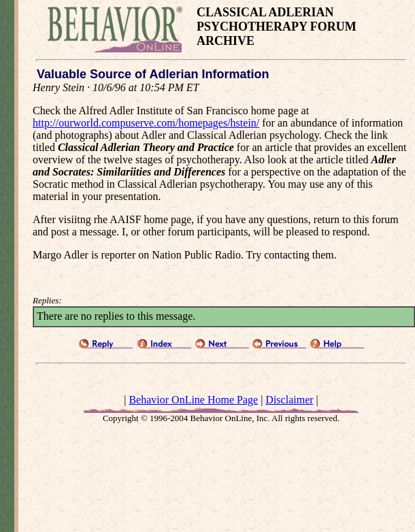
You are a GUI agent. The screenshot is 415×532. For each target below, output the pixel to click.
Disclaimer (289, 400)
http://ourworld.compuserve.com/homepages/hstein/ (146, 123)
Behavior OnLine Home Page (193, 400)
